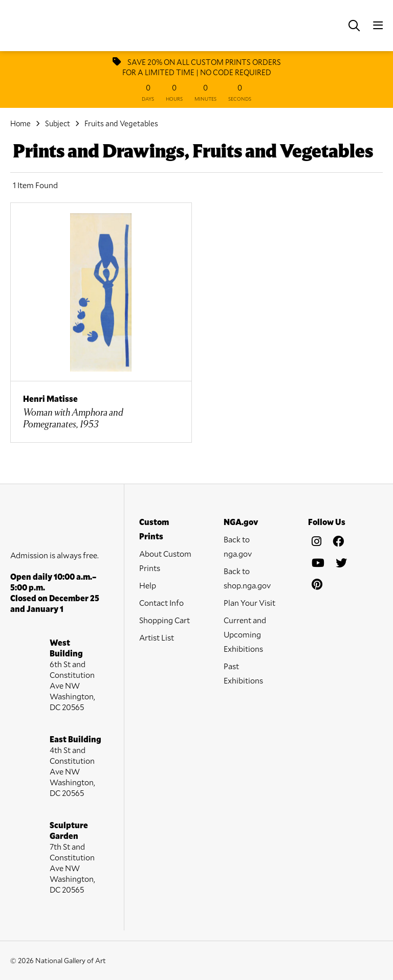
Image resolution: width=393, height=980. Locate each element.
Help (148, 585)
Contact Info (161, 602)
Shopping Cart (165, 620)
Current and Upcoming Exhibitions (245, 634)
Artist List (157, 637)
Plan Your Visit (249, 602)
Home (20, 123)
